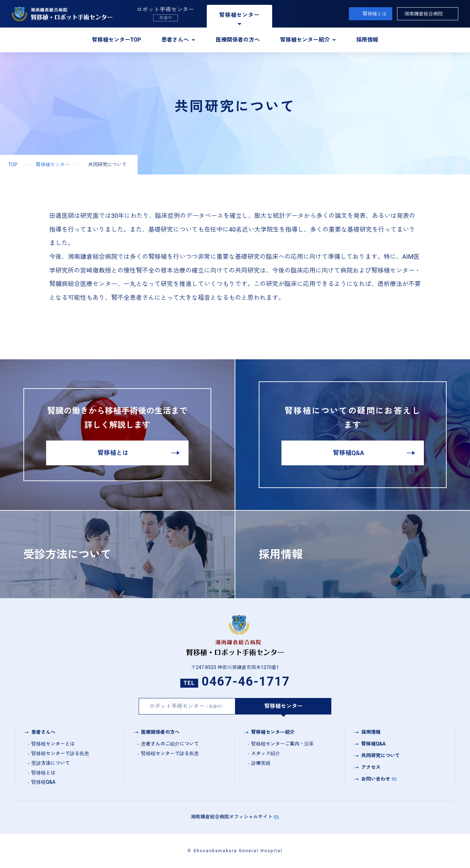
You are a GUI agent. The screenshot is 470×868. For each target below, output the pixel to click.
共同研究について (381, 755)
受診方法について (51, 763)
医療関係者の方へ (238, 40)
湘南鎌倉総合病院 (424, 14)
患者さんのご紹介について (170, 744)
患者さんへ (175, 40)
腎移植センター (53, 165)
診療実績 (261, 763)
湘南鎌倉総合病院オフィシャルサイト (232, 817)
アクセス (371, 767)
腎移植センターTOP (116, 40)
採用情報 (367, 40)
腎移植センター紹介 (305, 40)
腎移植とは (375, 14)
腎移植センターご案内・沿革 (282, 744)
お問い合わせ (376, 779)
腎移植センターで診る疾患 (60, 753)
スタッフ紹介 (266, 753)
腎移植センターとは (53, 744)
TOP (13, 165)
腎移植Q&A (43, 782)
